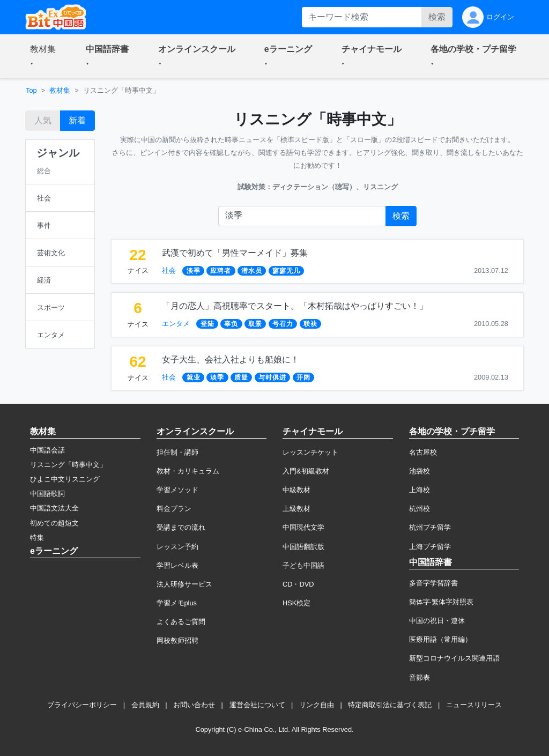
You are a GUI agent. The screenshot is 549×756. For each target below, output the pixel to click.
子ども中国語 (303, 565)
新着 (77, 120)
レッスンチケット (310, 452)
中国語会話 (47, 450)
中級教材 (296, 490)
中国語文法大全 (54, 508)
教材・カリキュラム (188, 471)
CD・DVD (298, 584)
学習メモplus (177, 603)
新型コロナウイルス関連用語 (454, 658)
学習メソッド (177, 490)
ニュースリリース (474, 705)
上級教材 (296, 509)
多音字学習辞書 (433, 583)
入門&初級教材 (306, 471)
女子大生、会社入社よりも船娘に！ (231, 360)
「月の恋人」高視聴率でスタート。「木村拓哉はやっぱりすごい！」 (295, 306)
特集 (37, 538)
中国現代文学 (303, 527)
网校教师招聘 (177, 640)
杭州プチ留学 (430, 527)
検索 (437, 17)
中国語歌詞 (47, 494)
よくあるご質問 (181, 622)
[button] (45, 56)
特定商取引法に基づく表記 (390, 705)
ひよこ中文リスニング (65, 479)
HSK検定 (296, 603)
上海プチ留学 (430, 547)
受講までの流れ (181, 527)
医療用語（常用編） (440, 639)
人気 (43, 120)
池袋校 (420, 471)
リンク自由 (317, 705)
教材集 (60, 90)
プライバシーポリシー (82, 705)
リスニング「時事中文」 (68, 465)
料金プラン (174, 509)
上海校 (420, 490)
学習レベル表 (177, 565)
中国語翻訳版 (303, 547)
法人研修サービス (184, 584)
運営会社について (257, 705)
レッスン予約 (177, 547)
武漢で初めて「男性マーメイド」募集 (235, 253)
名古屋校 (423, 452)
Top (31, 90)
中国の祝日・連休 (437, 621)
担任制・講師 (177, 452)
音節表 (420, 677)
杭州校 (420, 509)
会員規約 (145, 705)
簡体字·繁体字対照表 (442, 602)
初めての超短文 (54, 523)
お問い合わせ (194, 705)
